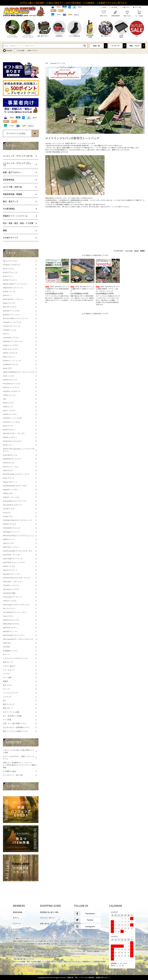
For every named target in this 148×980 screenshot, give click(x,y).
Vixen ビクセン (8, 616)
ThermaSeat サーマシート (13, 597)
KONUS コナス (8, 403)
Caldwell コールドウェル (12, 322)
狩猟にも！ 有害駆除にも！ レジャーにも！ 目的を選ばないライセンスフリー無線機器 (19, 765)
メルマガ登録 (18, 929)
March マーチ (8, 426)
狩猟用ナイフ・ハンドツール (15, 216)
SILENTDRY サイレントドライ (14, 562)
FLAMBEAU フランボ (10, 364)
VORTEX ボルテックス (11, 620)
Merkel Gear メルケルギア (12, 441)
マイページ (17, 923)
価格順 (136, 251)
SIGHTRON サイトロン (12, 555)
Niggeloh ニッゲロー (11, 489)
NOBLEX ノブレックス (11, 497)
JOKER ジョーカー (10, 395)
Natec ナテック (9, 478)
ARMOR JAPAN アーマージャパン (15, 284)
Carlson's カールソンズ (12, 326)
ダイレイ (6, 654)
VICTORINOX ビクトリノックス (15, 612)
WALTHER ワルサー (10, 628)
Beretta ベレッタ (9, 291)
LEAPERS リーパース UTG (12, 418)
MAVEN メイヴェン (10, 437)
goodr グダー (8, 368)
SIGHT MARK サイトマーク (13, 559)
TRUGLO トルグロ (10, 601)
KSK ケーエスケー (10, 410)
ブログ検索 (21, 51)
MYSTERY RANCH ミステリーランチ (16, 474)
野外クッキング (9, 704)
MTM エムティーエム (11, 467)
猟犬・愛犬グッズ (11, 201)
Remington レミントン (11, 532)
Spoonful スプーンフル (58, 63)
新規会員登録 (18, 912)
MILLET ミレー (8, 445)
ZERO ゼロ (7, 643)
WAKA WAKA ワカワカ (11, 624)
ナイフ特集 (7, 720)
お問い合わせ (45, 923)
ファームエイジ (9, 670)
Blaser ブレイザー (10, 303)
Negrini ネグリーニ (10, 482)
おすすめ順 (129, 251)
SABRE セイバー (9, 539)
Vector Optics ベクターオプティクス (16, 605)
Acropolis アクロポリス (11, 265)
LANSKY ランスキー (10, 414)
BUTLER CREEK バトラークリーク (16, 318)
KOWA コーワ (8, 407)
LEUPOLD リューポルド (12, 422)
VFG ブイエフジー (10, 608)
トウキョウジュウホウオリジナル (15, 658)
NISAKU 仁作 (8, 493)
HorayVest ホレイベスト (12, 384)
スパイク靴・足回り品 (12, 187)
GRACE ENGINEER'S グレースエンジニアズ (19, 372)
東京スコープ (8, 662)
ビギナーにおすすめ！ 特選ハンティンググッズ (19, 758)
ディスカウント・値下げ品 (13, 775)
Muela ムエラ (8, 470)
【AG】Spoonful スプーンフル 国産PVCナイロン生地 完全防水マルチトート (57, 289)
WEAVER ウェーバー (10, 631)
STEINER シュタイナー (11, 585)
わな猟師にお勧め (10, 771)
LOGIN (104, 7)
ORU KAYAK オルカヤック (12, 505)
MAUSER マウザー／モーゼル (14, 433)
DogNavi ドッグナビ (10, 345)
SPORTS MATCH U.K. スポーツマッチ (17, 578)
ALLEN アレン (8, 276)
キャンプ (6, 689)
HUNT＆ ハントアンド (11, 387)
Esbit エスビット (9, 357)
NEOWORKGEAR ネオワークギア (15, 486)
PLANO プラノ (8, 516)
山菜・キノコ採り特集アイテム (14, 723)
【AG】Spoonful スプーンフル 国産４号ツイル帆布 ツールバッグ (82, 289)
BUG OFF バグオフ (10, 307)
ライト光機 (7, 677)
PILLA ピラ (7, 513)
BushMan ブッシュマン (12, 315)
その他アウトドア (11, 238)
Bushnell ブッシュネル (11, 311)
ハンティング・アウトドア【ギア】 (18, 156)
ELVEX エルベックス (10, 349)
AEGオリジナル (9, 269)
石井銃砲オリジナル (10, 651)
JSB (4, 399)
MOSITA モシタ (8, 463)
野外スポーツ (8, 708)
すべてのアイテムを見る (16, 133)
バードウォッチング (10, 693)
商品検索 (9, 51)
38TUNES (7, 647)
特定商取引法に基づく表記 (49, 912)
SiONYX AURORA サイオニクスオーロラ (18, 551)
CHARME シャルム (10, 330)
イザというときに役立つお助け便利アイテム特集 (19, 751)
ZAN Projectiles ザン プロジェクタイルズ (18, 639)
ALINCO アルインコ (10, 272)
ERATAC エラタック (10, 353)
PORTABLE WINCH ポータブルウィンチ (17, 520)
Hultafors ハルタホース (11, 391)
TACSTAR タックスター (11, 589)
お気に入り (126, 7)
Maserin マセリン (9, 430)
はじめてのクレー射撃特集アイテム (16, 727)
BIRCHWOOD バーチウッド (13, 299)
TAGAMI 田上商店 (9, 593)
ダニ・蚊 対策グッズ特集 (12, 716)
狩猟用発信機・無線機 (12, 194)
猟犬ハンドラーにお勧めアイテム (15, 731)
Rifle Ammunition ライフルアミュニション (19, 535)
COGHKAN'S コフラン (11, 337)
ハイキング (7, 697)
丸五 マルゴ (7, 685)
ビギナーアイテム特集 (11, 712)
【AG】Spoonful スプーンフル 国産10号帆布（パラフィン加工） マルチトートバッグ (108, 289)
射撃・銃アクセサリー (12, 172)
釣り (5, 700)
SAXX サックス (8, 543)
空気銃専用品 (9, 180)
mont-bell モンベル (10, 455)
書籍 (5, 230)
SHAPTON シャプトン (11, 547)
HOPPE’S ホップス (10, 380)
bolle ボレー (7, 295)
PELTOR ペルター (9, 509)
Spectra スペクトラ (10, 570)
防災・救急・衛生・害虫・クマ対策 (18, 223)
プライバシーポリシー (48, 918)
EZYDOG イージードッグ (12, 361)
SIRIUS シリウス (9, 566)
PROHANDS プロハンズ (12, 528)
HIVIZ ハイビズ (8, 376)
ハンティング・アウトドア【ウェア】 (17, 164)
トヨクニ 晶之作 (9, 666)
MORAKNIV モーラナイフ (12, 459)
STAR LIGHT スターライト (13, 582)
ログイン (16, 918)
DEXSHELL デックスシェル (13, 341)
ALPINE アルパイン (10, 280)
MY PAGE (114, 7)
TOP (47, 63)
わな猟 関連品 (9, 209)
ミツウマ (6, 674)
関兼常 (5, 681)
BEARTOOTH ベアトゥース (13, 288)
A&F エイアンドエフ (10, 261)
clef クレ (6, 334)
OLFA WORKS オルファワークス (15, 501)
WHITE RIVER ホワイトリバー (14, 635)
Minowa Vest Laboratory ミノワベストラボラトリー (19, 450)
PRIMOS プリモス (9, 524)
